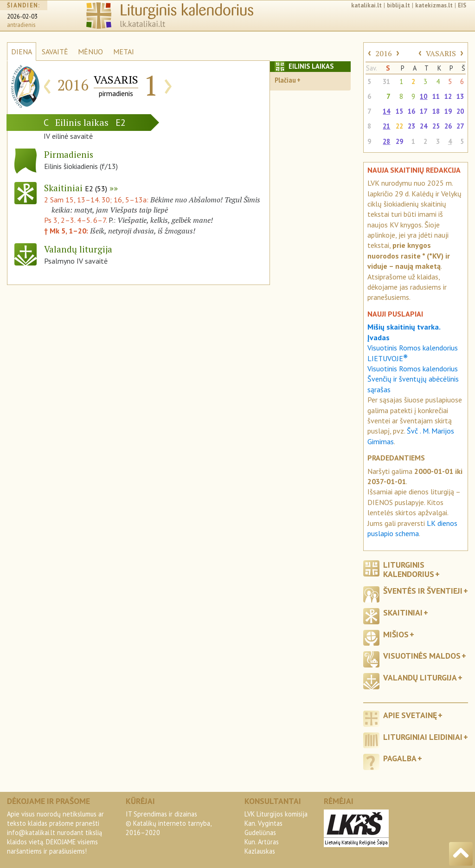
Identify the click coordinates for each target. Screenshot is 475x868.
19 (448, 111)
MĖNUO (90, 52)
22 (399, 126)
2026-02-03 (22, 16)
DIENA (22, 52)
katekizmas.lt (434, 5)
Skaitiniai (76, 188)
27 (460, 126)
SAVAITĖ (55, 52)
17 (424, 111)
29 (399, 141)
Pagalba (400, 758)
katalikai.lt (366, 5)
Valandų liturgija (420, 677)
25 (436, 126)
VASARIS (441, 53)
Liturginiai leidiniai (423, 737)
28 (386, 141)
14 (386, 111)
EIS (462, 5)
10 (424, 96)
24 (424, 126)
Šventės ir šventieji (423, 591)
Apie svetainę (410, 715)
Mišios (396, 634)
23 (411, 126)
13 (460, 96)
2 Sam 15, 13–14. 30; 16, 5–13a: (97, 200)
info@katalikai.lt (31, 832)
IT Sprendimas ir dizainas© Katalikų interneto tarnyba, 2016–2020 (168, 823)
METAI (124, 52)
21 (386, 126)
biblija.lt (398, 5)
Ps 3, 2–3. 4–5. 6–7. (75, 220)
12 (448, 96)
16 (411, 111)
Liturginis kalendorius (409, 569)
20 (460, 111)
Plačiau (285, 80)
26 (448, 126)
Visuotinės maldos (422, 656)
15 (399, 111)
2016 (384, 53)
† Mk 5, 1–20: (67, 231)
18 (436, 111)
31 (386, 81)
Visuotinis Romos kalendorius (413, 369)
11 (436, 96)
